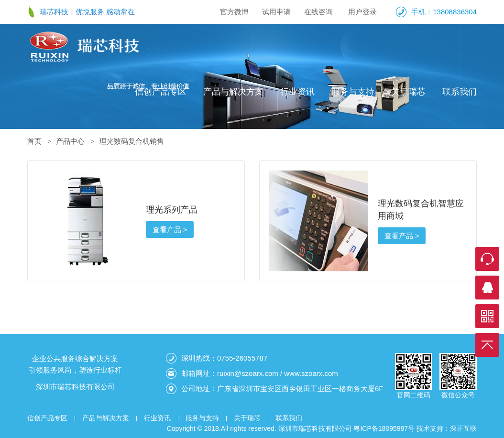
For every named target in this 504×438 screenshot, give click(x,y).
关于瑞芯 (408, 92)
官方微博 (234, 12)
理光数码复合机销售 (132, 141)
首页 (34, 141)
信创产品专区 (161, 92)
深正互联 (463, 428)
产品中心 (70, 141)
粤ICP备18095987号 (384, 428)
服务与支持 (353, 92)
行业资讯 (297, 92)
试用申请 (276, 12)
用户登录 (362, 12)
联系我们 (460, 92)
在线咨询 (318, 12)
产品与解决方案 (233, 92)
